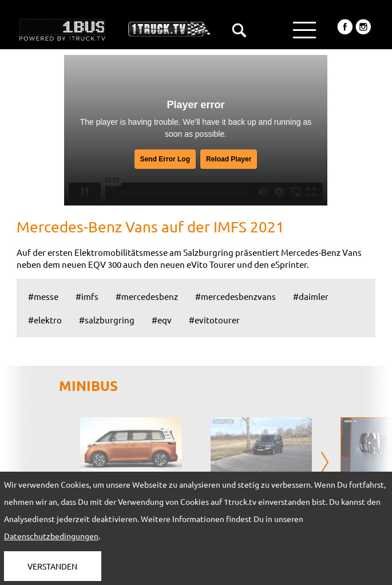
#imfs (87, 296)
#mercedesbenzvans (235, 296)
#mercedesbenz (147, 296)
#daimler (311, 296)
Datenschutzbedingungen (51, 536)
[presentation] (325, 463)
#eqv (162, 320)
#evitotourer (214, 320)
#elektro (45, 320)
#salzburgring (107, 320)
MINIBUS (88, 386)
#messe (43, 296)
